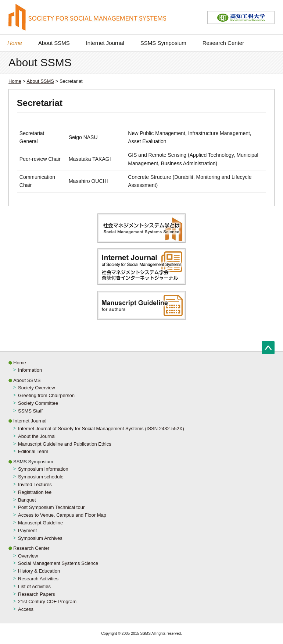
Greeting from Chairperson (46, 395)
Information (30, 370)
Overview (28, 556)
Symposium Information (43, 469)
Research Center (223, 43)
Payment (27, 530)
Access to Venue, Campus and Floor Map (62, 515)
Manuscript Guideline (40, 523)
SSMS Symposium (163, 43)
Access (26, 609)
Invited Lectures (35, 484)
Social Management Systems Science (58, 563)
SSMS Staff (30, 411)
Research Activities (38, 579)
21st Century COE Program (47, 601)
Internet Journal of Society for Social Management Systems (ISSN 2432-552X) (101, 429)
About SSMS (54, 43)
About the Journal (37, 436)
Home (15, 43)
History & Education (39, 571)
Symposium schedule (41, 477)
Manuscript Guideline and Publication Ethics (65, 444)
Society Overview (36, 388)
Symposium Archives (40, 538)
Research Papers (36, 594)
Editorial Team (33, 451)
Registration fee (35, 492)
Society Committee (38, 403)
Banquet (27, 500)
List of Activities (34, 586)
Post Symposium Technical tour (51, 507)
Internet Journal (105, 43)
